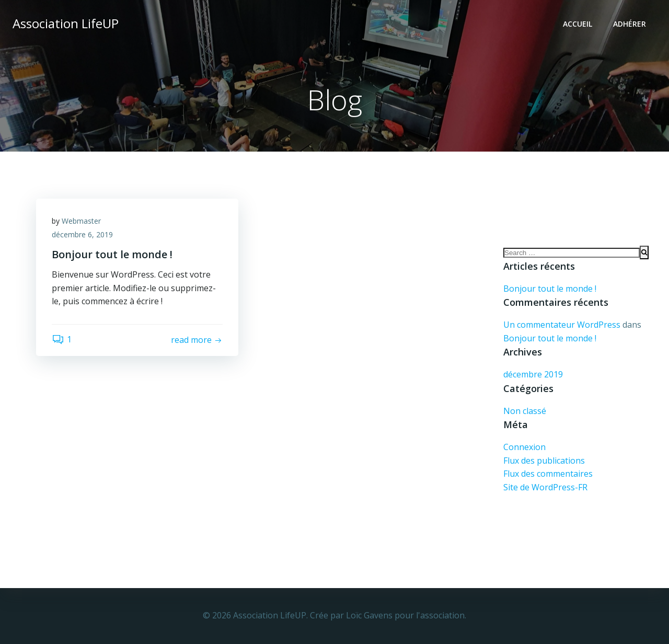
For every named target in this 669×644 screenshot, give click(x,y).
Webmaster (81, 221)
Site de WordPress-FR (545, 487)
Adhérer (630, 24)
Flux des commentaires (548, 474)
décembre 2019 (533, 374)
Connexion (524, 447)
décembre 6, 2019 (82, 234)
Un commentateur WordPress (562, 325)
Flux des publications (544, 461)
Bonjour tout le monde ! (550, 289)
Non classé (525, 411)
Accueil (578, 24)
